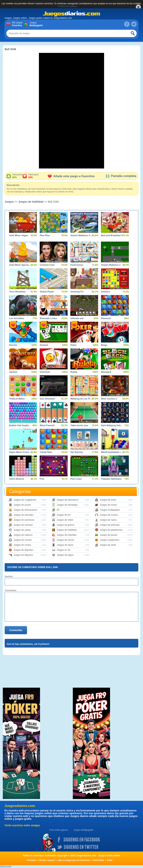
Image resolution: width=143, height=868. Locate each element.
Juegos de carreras (23, 525)
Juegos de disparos (23, 555)
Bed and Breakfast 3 (112, 235)
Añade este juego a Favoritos (71, 176)
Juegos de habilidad (31, 202)
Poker (73, 345)
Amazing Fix (77, 292)
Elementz (106, 318)
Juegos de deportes (23, 550)
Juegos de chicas (65, 540)
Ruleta (74, 372)
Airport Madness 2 (111, 265)
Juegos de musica (109, 515)
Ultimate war (77, 318)
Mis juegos (18, 24)
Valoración (18, 176)
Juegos (36, 24)
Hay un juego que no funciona (74, 860)
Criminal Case (47, 265)
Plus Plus (45, 235)
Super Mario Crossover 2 (20, 452)
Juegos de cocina (22, 545)
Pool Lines (76, 479)
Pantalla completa (121, 176)
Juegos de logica (65, 555)
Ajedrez (13, 372)
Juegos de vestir (108, 545)
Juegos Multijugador (84, 830)
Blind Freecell (47, 425)
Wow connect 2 (109, 399)
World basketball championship (112, 452)
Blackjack (106, 372)
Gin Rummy (77, 452)
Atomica (105, 292)
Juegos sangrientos (109, 540)
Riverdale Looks (48, 318)
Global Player (47, 292)
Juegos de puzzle (108, 535)
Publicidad (98, 860)
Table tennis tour (79, 425)
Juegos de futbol (65, 520)
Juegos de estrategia (67, 505)
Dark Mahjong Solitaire (112, 425)
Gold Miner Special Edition (20, 265)
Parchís (13, 345)
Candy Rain (46, 452)
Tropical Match (17, 399)
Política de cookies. (68, 6)
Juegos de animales (24, 515)
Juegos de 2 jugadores (25, 500)
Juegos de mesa (65, 545)
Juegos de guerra (65, 525)
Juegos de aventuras (24, 520)
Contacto (32, 860)
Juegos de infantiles (67, 535)
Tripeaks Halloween (111, 479)
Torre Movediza (17, 292)
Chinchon (45, 372)
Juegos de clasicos (23, 535)
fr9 (58, 510)
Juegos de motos (108, 505)
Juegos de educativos (68, 500)
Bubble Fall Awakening (20, 425)
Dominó (44, 345)
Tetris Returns (17, 479)
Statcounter (6, 867)
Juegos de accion (22, 505)
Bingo (104, 345)
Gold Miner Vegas (19, 235)
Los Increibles (17, 318)
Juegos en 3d (63, 550)
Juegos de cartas (22, 530)
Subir (110, 860)
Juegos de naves (108, 520)
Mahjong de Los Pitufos (81, 399)
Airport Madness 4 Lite (81, 235)
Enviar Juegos (47, 860)
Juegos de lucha (108, 500)
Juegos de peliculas (110, 525)
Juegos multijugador (110, 510)
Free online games (59, 830)
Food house (77, 265)
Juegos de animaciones (25, 510)
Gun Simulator (47, 399)
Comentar (16, 630)
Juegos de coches (23, 540)
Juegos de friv (64, 515)
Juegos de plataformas (111, 530)
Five (42, 479)
